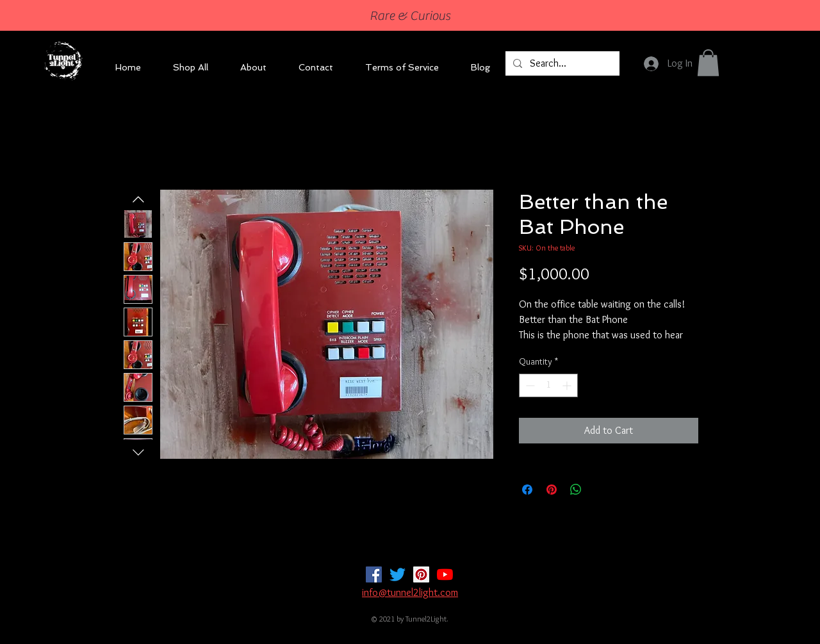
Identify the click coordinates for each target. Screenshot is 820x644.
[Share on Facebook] (527, 490)
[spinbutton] (548, 385)
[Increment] (568, 385)
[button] (708, 63)
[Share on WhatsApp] (576, 490)
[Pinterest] (421, 574)
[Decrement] (529, 385)
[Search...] (561, 63)
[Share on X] (600, 490)
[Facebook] (374, 574)
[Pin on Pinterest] (552, 490)
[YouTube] (445, 574)
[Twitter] (398, 574)
